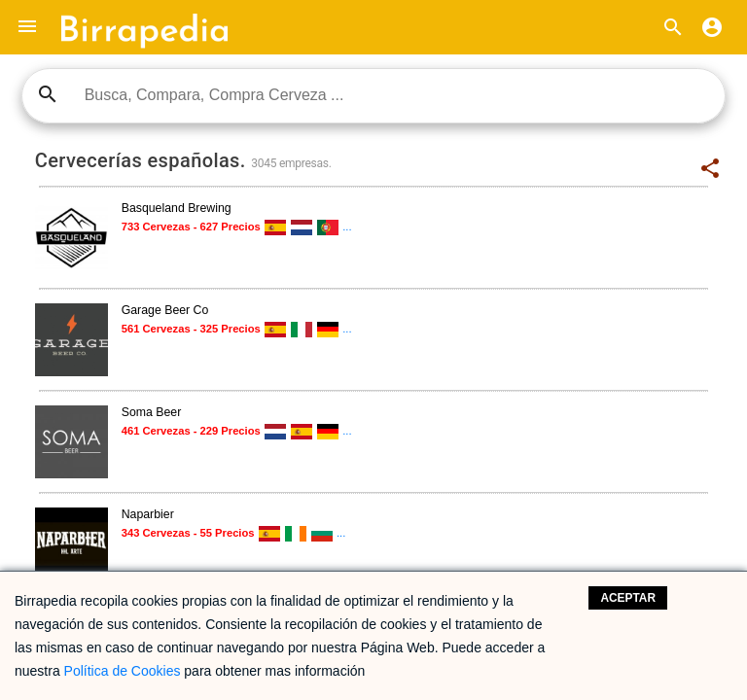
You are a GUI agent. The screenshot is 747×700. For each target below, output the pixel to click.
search (48, 94)
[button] (27, 27)
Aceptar (628, 598)
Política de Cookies (123, 671)
